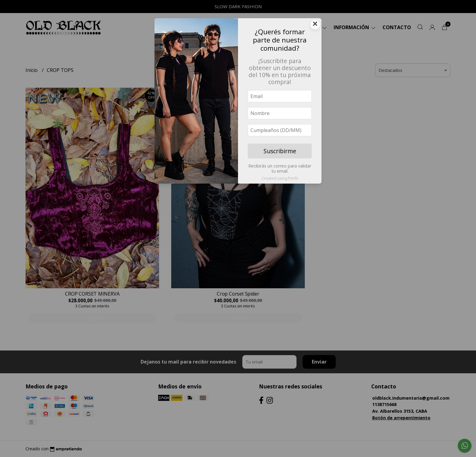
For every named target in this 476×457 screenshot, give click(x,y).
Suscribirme (280, 151)
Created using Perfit (280, 178)
